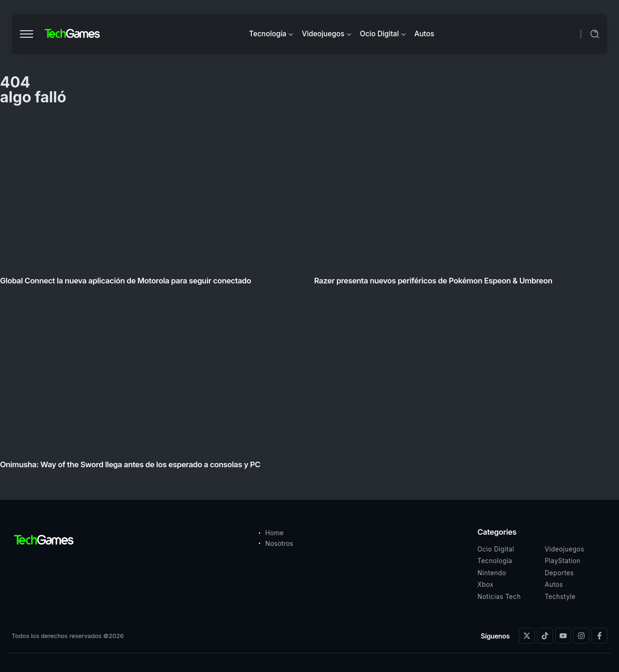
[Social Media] (527, 636)
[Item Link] (309, 295)
